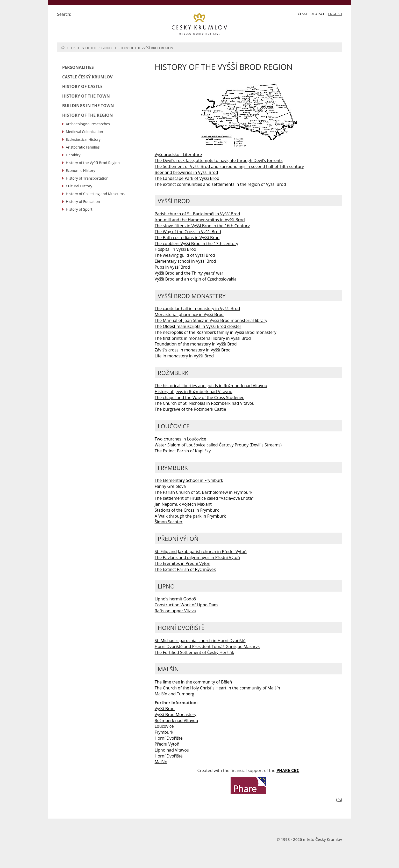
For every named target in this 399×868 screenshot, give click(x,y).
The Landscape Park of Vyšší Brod (187, 178)
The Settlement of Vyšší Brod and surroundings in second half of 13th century (229, 166)
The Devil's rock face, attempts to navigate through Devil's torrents (219, 160)
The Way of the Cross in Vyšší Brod (188, 232)
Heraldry (73, 155)
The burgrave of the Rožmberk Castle (190, 409)
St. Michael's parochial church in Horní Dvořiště (200, 641)
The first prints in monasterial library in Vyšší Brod (203, 338)
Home (63, 47)
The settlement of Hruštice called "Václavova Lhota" (204, 498)
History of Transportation (87, 178)
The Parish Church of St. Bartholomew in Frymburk (204, 492)
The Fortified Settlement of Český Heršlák (194, 652)
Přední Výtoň (167, 744)
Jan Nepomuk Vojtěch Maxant (183, 504)
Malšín (161, 762)
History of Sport (79, 209)
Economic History (80, 170)
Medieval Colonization (84, 132)
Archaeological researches (88, 124)
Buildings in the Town (88, 106)
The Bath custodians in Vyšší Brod (187, 238)
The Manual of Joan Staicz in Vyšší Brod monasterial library (211, 320)
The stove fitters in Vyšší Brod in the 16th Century (202, 226)
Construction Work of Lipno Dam (186, 605)
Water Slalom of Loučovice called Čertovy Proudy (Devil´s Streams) (218, 445)
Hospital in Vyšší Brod (176, 249)
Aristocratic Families (83, 147)
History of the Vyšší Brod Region (144, 48)
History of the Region (90, 48)
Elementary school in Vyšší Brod (185, 261)
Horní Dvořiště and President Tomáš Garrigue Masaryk (207, 646)
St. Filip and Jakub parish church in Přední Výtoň (201, 551)
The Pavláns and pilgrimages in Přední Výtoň (197, 557)
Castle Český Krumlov (87, 77)
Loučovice (164, 726)
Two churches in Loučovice (180, 439)
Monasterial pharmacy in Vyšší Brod (189, 314)
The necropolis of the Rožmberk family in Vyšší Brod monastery (216, 332)
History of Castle (82, 86)
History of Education (83, 201)
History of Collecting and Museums (95, 194)
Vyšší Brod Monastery (176, 715)
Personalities (78, 67)
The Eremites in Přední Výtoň (183, 563)
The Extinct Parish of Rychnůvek (185, 569)
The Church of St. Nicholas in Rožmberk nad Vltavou (205, 403)
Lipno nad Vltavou (172, 750)
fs (339, 800)
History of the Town (86, 96)
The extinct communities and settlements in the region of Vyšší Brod (220, 184)
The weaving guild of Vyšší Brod (185, 255)
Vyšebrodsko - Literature (178, 155)
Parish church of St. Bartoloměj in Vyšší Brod (197, 214)
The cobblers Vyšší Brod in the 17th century (197, 244)
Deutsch (318, 14)
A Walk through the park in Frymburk (190, 516)
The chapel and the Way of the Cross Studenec (199, 398)
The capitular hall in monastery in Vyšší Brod (197, 308)
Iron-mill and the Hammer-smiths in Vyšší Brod (200, 220)
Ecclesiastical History (83, 139)
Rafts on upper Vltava (175, 611)
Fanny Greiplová (170, 486)
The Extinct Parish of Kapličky (183, 451)
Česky (303, 14)
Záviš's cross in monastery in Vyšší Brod (193, 350)
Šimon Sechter (169, 522)
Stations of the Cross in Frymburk (187, 510)
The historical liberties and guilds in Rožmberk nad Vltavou (211, 386)
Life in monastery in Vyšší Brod (184, 356)
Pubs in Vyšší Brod (172, 267)
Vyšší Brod (165, 709)
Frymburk (164, 732)
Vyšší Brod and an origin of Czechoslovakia (196, 279)
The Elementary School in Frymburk (189, 480)
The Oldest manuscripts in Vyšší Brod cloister (198, 326)
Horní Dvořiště (169, 738)
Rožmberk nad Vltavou (176, 720)
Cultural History (79, 186)
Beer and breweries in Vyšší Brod (186, 172)
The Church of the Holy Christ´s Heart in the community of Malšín (217, 688)
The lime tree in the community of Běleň (193, 682)
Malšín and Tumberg (174, 694)
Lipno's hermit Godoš (175, 599)
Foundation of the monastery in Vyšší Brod (196, 344)
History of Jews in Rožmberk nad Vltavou (194, 392)
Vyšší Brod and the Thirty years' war (189, 273)
